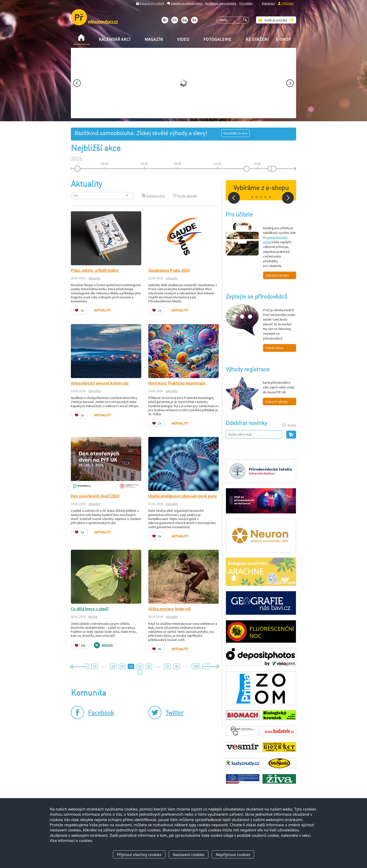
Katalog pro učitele (152, 3)
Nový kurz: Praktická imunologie (177, 383)
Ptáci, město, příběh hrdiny (95, 270)
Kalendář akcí (115, 39)
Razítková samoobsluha (221, 3)
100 (196, 666)
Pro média (246, 3)
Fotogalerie (218, 39)
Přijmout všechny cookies (139, 855)
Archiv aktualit (187, 196)
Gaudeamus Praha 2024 (169, 270)
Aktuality (95, 278)
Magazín (154, 39)
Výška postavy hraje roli (170, 609)
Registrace (268, 3)
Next (290, 83)
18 (113, 666)
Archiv (292, 425)
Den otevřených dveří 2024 (95, 496)
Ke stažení (257, 39)
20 (131, 666)
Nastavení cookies (189, 855)
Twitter (175, 713)
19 (122, 666)
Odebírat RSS (156, 196)
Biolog (93, 617)
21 (140, 666)
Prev (77, 83)
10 (95, 666)
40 (176, 666)
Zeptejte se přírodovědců (187, 3)
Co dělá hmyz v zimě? (90, 609)
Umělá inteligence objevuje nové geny (183, 496)
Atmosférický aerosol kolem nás (100, 383)
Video (183, 39)
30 (168, 666)
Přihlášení (288, 3)
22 (149, 666)
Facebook (101, 713)
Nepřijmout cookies (233, 855)
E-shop (283, 39)
